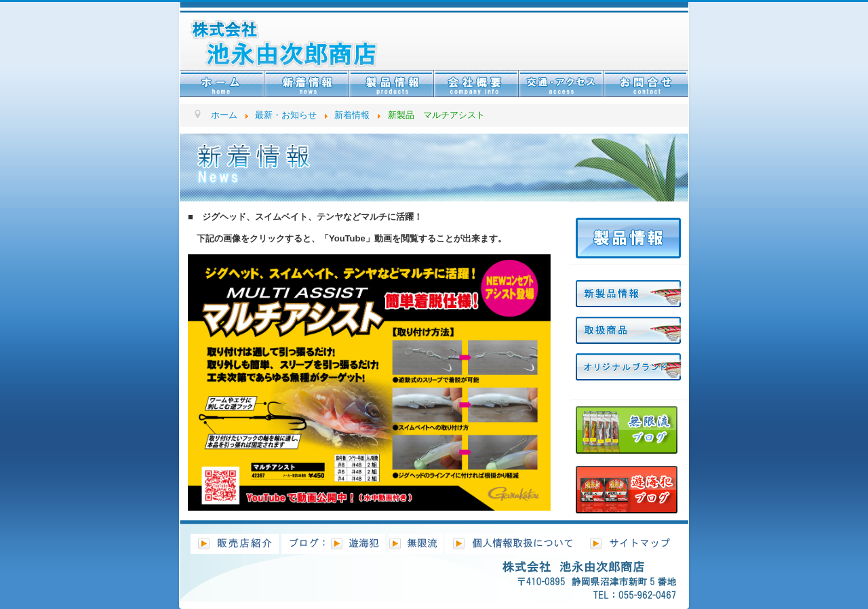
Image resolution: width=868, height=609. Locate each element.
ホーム (222, 83)
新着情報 (307, 83)
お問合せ (646, 83)
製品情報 (392, 83)
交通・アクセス (561, 83)
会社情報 (476, 83)
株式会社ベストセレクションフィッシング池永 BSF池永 (304, 38)
